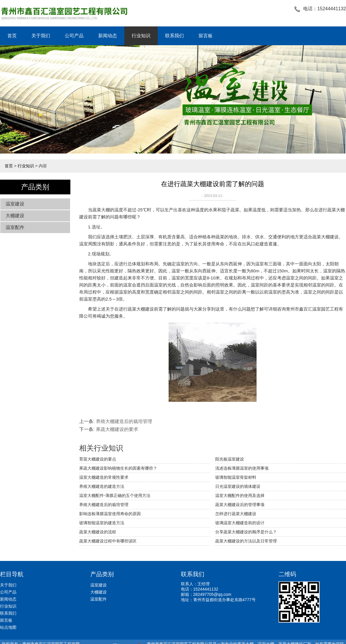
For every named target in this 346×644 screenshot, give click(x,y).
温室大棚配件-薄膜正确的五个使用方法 (115, 495)
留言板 (206, 36)
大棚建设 (15, 216)
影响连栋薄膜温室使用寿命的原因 (110, 514)
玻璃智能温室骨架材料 (236, 477)
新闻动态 (108, 36)
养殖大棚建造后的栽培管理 (124, 421)
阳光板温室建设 (230, 459)
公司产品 (74, 36)
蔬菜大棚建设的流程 (98, 532)
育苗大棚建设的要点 (98, 459)
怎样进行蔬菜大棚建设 (236, 514)
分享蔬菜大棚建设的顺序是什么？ (246, 532)
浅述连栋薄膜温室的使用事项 (242, 468)
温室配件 (15, 227)
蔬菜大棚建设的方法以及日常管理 (246, 541)
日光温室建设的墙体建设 (238, 486)
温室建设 (15, 204)
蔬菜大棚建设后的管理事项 (240, 505)
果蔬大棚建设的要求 (117, 429)
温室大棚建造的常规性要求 (104, 477)
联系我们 (174, 36)
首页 (12, 36)
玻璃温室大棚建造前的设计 (240, 523)
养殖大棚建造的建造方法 (102, 486)
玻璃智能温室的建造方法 (102, 523)
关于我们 (41, 36)
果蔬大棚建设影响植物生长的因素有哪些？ (118, 468)
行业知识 (141, 36)
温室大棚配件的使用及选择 (240, 495)
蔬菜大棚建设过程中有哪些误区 (108, 541)
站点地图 (8, 627)
